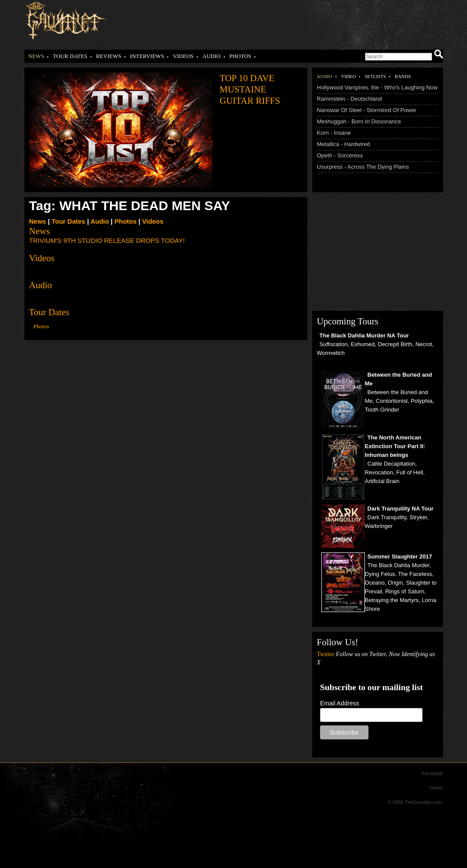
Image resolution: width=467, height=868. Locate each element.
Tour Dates (70, 56)
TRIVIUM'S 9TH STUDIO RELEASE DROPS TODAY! (107, 240)
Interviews (147, 56)
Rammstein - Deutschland (350, 99)
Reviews (109, 56)
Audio (211, 56)
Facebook (432, 773)
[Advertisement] (268, 22)
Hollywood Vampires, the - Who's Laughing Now (377, 87)
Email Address (339, 703)
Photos (240, 56)
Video (348, 76)
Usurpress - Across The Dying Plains (363, 167)
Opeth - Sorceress (340, 155)
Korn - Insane (334, 133)
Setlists (375, 76)
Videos (183, 56)
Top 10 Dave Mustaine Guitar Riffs (250, 89)
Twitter (436, 788)
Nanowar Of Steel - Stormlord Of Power (367, 110)
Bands (403, 76)
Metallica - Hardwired (344, 144)
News (36, 56)
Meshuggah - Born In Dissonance (359, 121)
